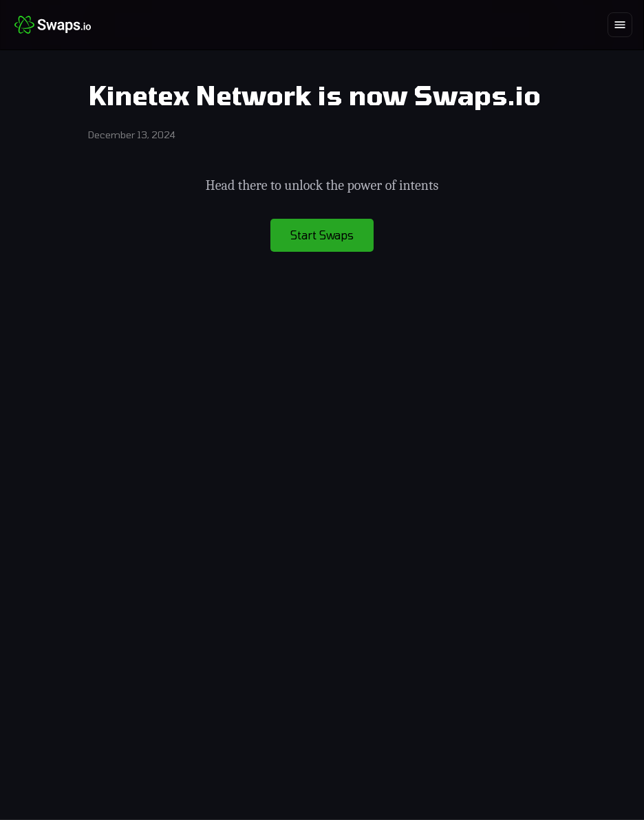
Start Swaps (322, 235)
